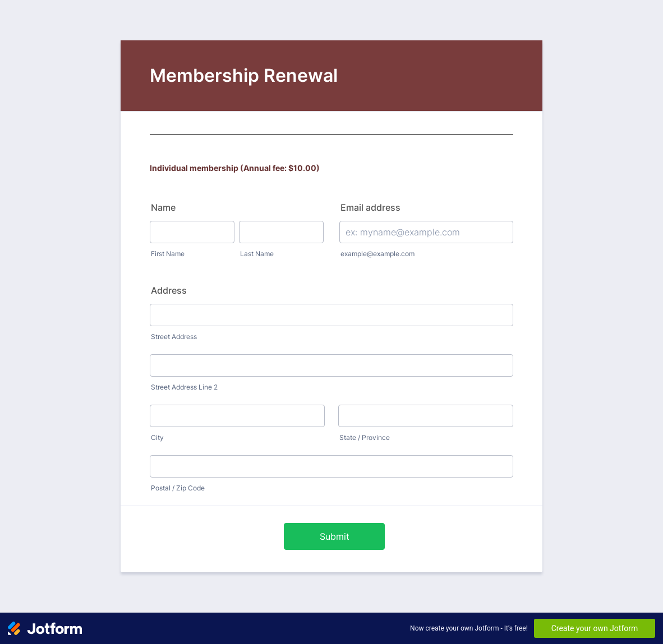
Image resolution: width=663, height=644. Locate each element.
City (157, 437)
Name (163, 207)
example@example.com (377, 254)
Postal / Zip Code (178, 488)
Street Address (174, 337)
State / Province (365, 437)
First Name (168, 254)
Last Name (257, 254)
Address (169, 290)
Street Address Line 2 (184, 387)
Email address (370, 207)
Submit (335, 536)
